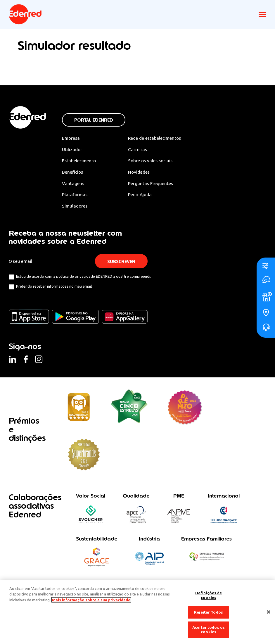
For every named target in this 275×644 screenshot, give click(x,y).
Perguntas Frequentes (153, 184)
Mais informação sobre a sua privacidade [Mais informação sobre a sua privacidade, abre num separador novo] (91, 600)
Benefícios (73, 172)
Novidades (142, 172)
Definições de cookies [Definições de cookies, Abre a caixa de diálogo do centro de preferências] (209, 595)
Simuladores (75, 207)
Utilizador (72, 149)
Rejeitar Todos (209, 612)
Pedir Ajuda (142, 195)
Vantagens (73, 184)
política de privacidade (76, 277)
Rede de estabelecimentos (158, 138)
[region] (137, 612)
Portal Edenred (94, 120)
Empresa (71, 138)
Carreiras (140, 149)
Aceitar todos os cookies (209, 630)
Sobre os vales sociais (154, 161)
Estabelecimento (79, 161)
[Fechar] (269, 612)
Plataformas (75, 195)
